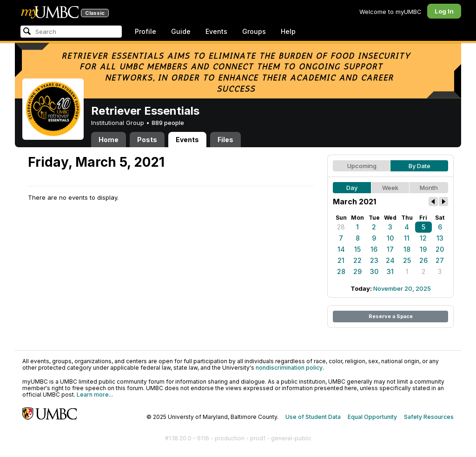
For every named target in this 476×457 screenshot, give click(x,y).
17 (390, 249)
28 (341, 227)
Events (216, 31)
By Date (420, 166)
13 (440, 238)
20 (440, 249)
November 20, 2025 (402, 288)
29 (357, 271)
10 (390, 238)
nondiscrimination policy (289, 368)
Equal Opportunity (372, 417)
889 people (168, 123)
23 (374, 260)
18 (407, 249)
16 (374, 249)
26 (423, 260)
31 (390, 271)
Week (390, 188)
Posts (147, 140)
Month (429, 188)
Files (225, 140)
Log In (444, 11)
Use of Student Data (313, 417)
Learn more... (95, 395)
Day (352, 188)
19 (423, 249)
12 (423, 238)
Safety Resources (429, 417)
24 (390, 260)
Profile (145, 31)
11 (407, 238)
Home (109, 140)
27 (440, 260)
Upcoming (362, 166)
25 (407, 260)
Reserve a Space (391, 316)
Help (288, 31)
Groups (254, 31)
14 (341, 249)
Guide (181, 31)
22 (357, 260)
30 (374, 271)
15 (357, 249)
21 (341, 260)
